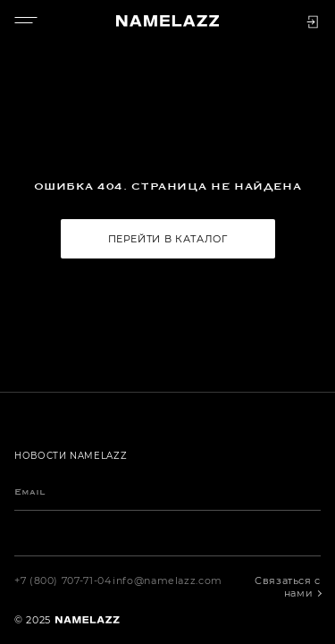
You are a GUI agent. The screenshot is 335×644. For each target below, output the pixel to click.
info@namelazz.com (167, 580)
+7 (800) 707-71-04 (63, 580)
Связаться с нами (288, 587)
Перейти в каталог (168, 239)
